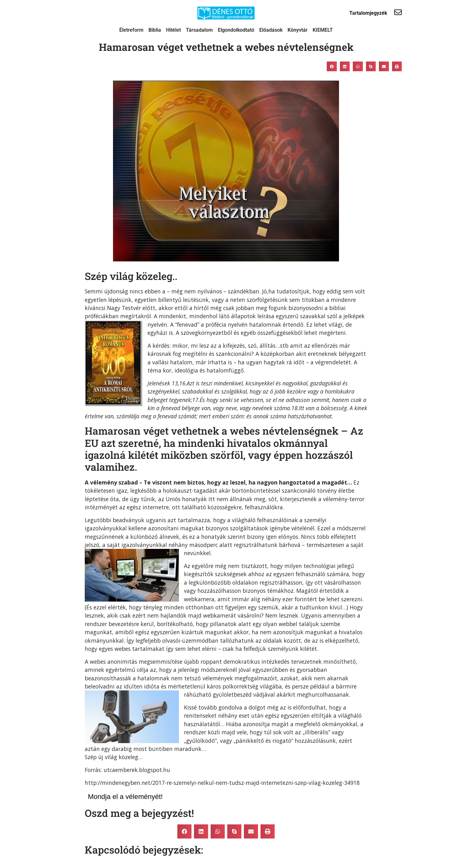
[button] (332, 66)
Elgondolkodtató (236, 30)
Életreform (131, 30)
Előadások (271, 30)
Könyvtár (298, 30)
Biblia (155, 30)
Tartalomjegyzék (368, 13)
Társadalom (199, 30)
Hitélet (173, 30)
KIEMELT (323, 30)
